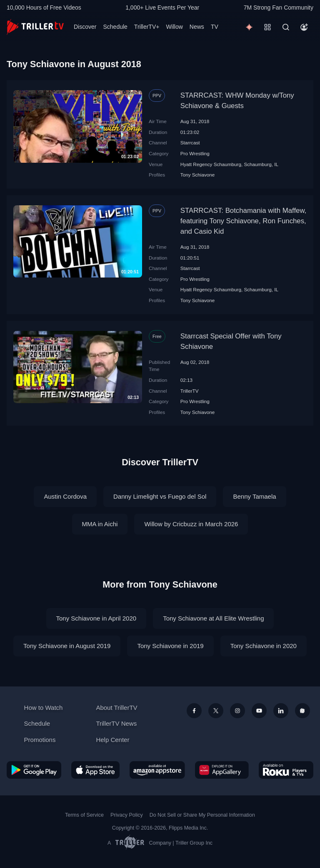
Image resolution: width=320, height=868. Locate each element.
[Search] (286, 27)
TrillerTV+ (147, 27)
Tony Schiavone (198, 175)
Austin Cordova (65, 496)
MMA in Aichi (100, 524)
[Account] (304, 27)
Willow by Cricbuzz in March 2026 (191, 524)
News (197, 27)
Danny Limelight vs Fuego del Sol (160, 496)
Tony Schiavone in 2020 (264, 646)
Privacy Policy (127, 815)
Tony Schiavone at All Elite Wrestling (213, 618)
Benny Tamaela (254, 496)
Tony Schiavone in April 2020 (96, 618)
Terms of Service (84, 815)
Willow (174, 27)
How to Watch (44, 708)
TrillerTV (190, 391)
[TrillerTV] (35, 27)
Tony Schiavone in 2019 (170, 646)
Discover (85, 27)
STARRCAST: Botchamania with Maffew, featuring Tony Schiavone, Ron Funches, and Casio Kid (244, 221)
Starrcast (190, 143)
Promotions (40, 740)
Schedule (115, 27)
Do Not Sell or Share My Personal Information (202, 815)
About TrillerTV (116, 708)
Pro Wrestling (195, 153)
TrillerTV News (116, 723)
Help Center (112, 740)
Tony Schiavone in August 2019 (67, 646)
